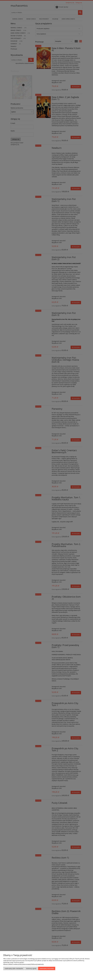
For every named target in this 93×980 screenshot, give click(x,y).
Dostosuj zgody (31, 968)
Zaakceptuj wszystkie (47, 968)
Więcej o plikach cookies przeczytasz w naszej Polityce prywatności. (24, 964)
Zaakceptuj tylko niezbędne (14, 968)
